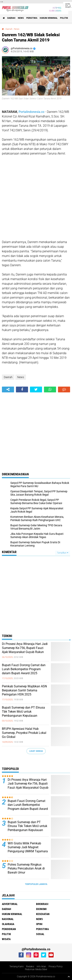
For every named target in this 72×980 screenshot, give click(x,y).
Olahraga (8, 924)
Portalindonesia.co (31, 112)
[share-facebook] (22, 389)
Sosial (40, 934)
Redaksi (30, 966)
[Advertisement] (36, 198)
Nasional (8, 919)
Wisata (6, 939)
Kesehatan (43, 914)
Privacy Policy (56, 966)
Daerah (11, 18)
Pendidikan (9, 929)
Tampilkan (63, 553)
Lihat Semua (36, 751)
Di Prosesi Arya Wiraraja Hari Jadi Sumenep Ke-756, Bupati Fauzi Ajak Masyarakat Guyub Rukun (25, 648)
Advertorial (10, 904)
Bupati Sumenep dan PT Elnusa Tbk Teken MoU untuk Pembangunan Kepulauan (23, 712)
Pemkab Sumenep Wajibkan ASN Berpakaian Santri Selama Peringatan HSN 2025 (24, 690)
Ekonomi (41, 909)
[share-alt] (8, 389)
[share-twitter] (36, 389)
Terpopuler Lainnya (36, 884)
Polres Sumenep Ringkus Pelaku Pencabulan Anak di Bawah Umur (26, 869)
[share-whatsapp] (50, 389)
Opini (39, 924)
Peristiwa (32, 18)
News (21, 18)
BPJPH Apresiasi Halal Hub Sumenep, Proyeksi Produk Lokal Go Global (24, 733)
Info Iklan (41, 966)
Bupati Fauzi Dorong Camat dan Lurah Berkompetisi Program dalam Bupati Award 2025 (24, 669)
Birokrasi (42, 904)
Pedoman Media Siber (36, 969)
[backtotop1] (69, 977)
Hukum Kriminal (49, 18)
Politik (64, 18)
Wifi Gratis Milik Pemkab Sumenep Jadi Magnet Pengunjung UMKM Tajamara (28, 847)
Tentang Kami (17, 966)
